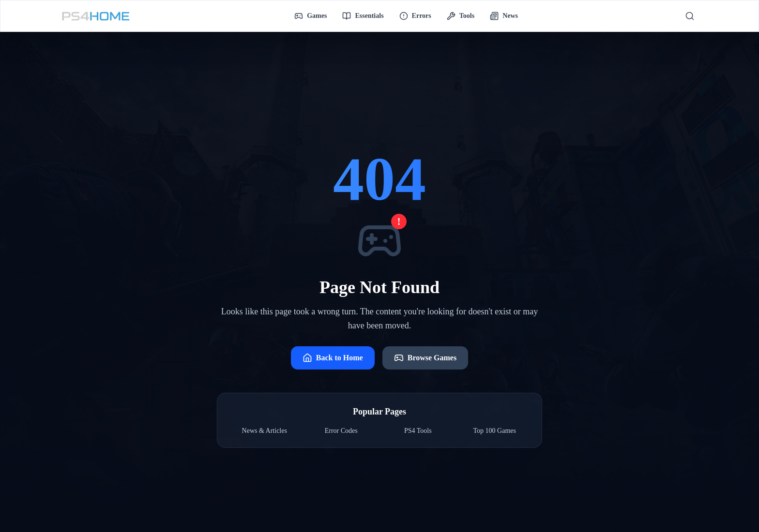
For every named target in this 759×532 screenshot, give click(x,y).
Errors (415, 16)
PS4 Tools (418, 431)
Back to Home (333, 358)
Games (311, 16)
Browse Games (425, 358)
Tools (461, 16)
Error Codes (341, 431)
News (504, 16)
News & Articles (265, 431)
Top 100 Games (495, 431)
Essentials (363, 16)
